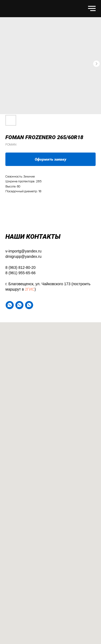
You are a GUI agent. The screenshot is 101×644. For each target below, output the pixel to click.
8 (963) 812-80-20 (20, 267)
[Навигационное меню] (92, 9)
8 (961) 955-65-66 (20, 273)
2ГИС (30, 289)
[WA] (10, 305)
